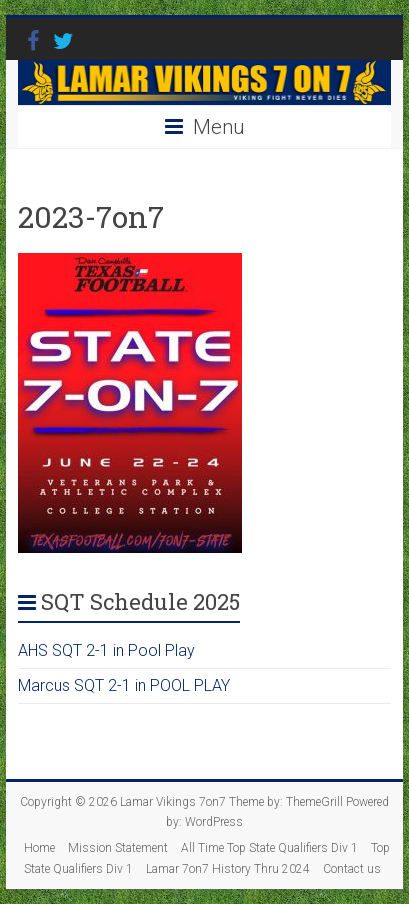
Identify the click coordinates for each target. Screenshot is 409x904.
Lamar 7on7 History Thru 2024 (228, 869)
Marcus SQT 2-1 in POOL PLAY (124, 685)
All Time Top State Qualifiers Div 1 (269, 848)
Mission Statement (118, 848)
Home (39, 848)
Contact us (352, 869)
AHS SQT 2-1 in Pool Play (106, 650)
